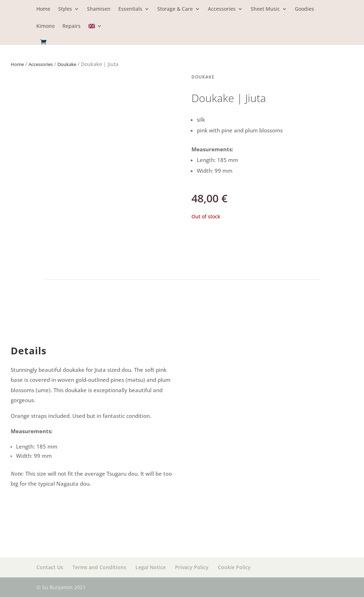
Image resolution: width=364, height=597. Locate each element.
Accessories (222, 9)
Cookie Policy (234, 567)
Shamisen (99, 9)
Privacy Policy (192, 567)
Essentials (130, 9)
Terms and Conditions (99, 567)
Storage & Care (175, 9)
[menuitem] (95, 31)
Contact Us (50, 567)
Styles (65, 9)
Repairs (71, 26)
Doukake (67, 64)
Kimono (45, 26)
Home (43, 9)
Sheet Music (265, 9)
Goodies (304, 9)
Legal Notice (151, 567)
